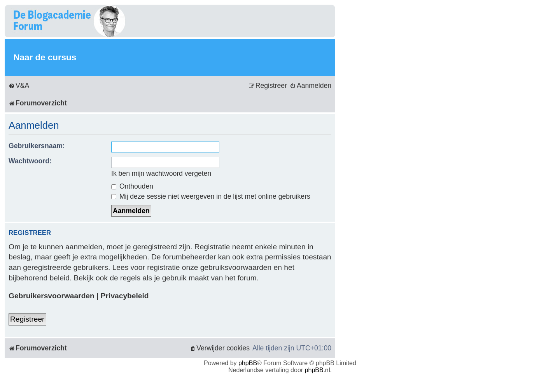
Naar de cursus (45, 57)
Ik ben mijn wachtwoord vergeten (161, 173)
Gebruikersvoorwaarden (52, 296)
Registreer (27, 319)
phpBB (248, 363)
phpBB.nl (318, 370)
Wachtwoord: (30, 161)
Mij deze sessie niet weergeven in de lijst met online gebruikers (211, 196)
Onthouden (132, 186)
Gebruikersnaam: (37, 146)
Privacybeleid (125, 296)
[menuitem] (19, 86)
